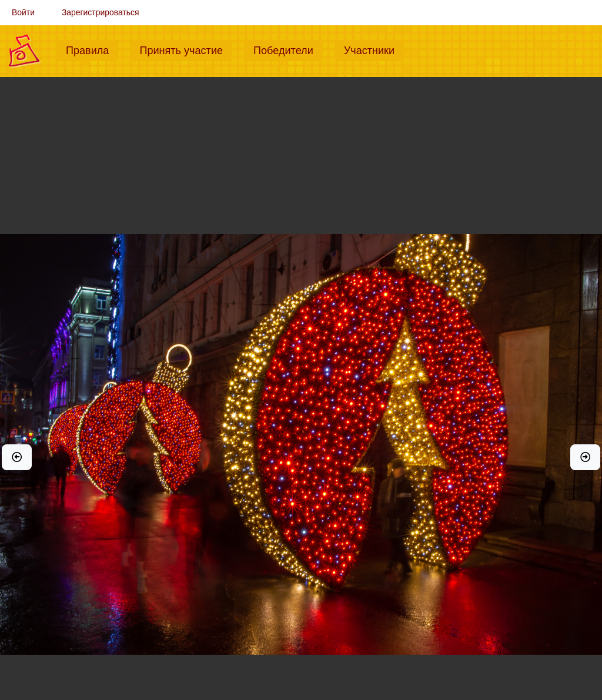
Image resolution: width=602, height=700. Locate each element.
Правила (92, 49)
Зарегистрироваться (101, 12)
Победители (288, 49)
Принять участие (186, 49)
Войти (23, 12)
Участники (374, 49)
